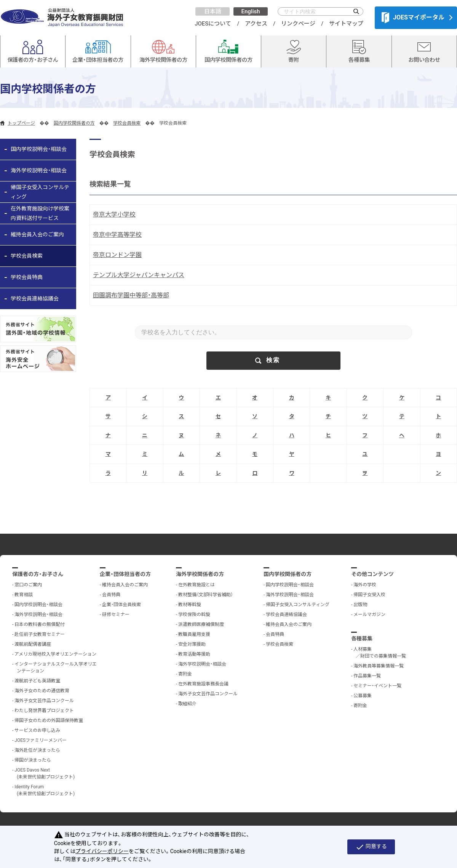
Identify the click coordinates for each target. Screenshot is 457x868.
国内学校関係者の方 (74, 123)
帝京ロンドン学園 (117, 255)
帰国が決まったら (33, 760)
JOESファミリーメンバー (41, 740)
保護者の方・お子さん (38, 574)
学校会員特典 (27, 277)
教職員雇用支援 (194, 634)
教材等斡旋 (190, 605)
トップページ (21, 123)
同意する (371, 847)
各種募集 (362, 639)
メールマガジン (369, 614)
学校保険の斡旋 (194, 614)
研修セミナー (116, 614)
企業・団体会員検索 (121, 605)
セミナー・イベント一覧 (377, 686)
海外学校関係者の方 (200, 574)
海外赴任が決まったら (37, 750)
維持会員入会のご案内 (37, 234)
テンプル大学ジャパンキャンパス (139, 275)
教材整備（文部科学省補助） (206, 595)
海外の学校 (365, 585)
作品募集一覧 (367, 676)
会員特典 (111, 595)
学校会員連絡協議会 (35, 298)
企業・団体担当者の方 (125, 574)
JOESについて (213, 24)
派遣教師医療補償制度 (201, 624)
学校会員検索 (127, 123)
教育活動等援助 (194, 654)
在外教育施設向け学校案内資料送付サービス (40, 213)
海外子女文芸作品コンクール (44, 701)
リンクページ (298, 24)
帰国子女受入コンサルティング (40, 192)
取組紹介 (187, 704)
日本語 (213, 11)
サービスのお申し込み (37, 730)
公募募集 (363, 696)
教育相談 (24, 595)
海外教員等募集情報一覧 (379, 666)
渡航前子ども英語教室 (37, 681)
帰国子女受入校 (369, 595)
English (250, 11)
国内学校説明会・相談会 (39, 149)
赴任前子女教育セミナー (40, 634)
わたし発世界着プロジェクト (44, 711)
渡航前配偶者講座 (33, 644)
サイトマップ (346, 24)
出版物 (360, 605)
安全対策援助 (192, 644)
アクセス (256, 24)
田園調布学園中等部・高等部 (131, 295)
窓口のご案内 (28, 585)
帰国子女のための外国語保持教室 (49, 720)
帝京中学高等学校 (117, 235)
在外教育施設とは (197, 585)
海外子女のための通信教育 (42, 691)
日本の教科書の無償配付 (40, 624)
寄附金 (185, 674)
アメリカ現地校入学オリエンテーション (55, 654)
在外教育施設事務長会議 (203, 684)
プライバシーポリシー (102, 851)
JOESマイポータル (413, 18)
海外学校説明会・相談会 (39, 170)
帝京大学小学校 (114, 214)
